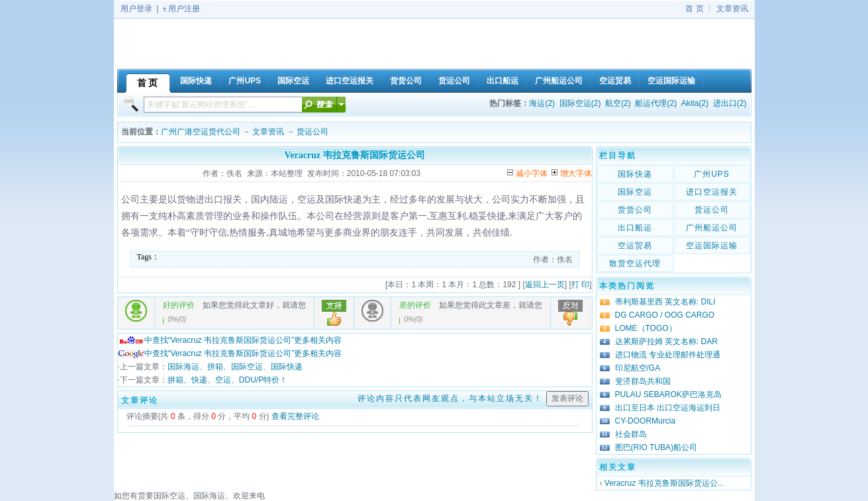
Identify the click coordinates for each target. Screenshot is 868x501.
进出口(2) (730, 103)
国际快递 (635, 174)
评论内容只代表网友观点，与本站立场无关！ (450, 398)
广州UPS (712, 174)
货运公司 (313, 132)
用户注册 (184, 9)
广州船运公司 (712, 228)
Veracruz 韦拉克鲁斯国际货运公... (664, 483)
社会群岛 (631, 434)
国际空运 (635, 192)
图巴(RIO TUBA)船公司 (656, 447)
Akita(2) (695, 103)
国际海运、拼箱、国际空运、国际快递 (235, 367)
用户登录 (136, 9)
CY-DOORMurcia (646, 421)
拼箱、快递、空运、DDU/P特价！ (227, 380)
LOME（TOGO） (646, 328)
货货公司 (635, 210)
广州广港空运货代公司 (201, 132)
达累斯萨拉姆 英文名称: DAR (666, 342)
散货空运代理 (635, 263)
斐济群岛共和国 (643, 381)
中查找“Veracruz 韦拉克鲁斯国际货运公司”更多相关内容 (230, 340)
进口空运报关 (712, 192)
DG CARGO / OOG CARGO (665, 315)
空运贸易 (635, 246)
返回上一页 (545, 285)
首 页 (694, 9)
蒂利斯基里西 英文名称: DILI (665, 302)
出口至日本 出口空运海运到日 (668, 408)
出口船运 (635, 228)
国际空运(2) (580, 103)
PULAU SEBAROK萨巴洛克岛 (668, 394)
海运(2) (542, 103)
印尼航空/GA (638, 368)
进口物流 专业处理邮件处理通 (668, 355)
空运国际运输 (712, 246)
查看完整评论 (295, 416)
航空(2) (618, 103)
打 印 (580, 285)
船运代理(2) (656, 103)
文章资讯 (732, 9)
